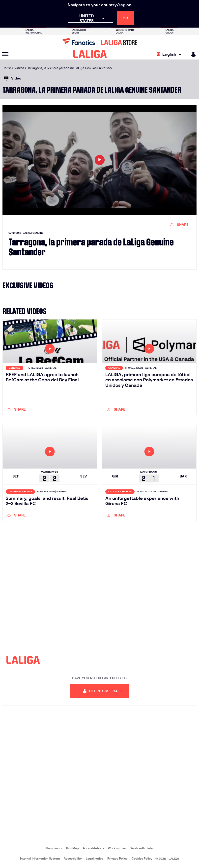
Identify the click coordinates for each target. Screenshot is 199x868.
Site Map (72, 848)
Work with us (117, 848)
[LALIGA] (90, 54)
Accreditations (93, 848)
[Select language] (170, 54)
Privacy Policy (117, 858)
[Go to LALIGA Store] (99, 42)
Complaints (54, 848)
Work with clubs (142, 848)
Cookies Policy (142, 858)
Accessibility (73, 858)
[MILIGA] (192, 54)
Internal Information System (40, 858)
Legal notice (95, 858)
